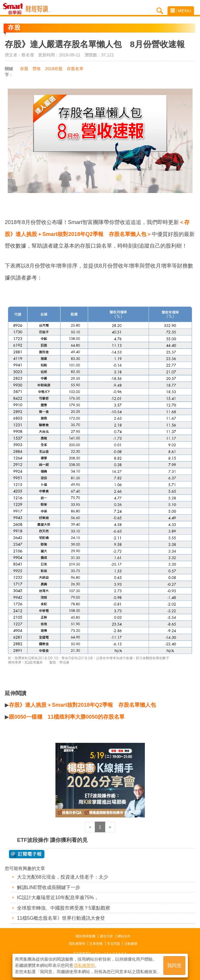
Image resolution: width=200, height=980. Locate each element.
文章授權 (96, 944)
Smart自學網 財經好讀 (38, 9)
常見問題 (114, 944)
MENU (181, 11)
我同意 (174, 966)
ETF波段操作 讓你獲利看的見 (52, 840)
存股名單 (75, 69)
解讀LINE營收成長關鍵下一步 (49, 887)
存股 (24, 69)
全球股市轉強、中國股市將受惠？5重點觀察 (64, 908)
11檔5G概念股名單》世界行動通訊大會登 (61, 918)
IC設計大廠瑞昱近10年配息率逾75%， (58, 898)
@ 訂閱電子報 (27, 854)
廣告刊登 (106, 936)
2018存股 (54, 69)
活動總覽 (131, 944)
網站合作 (124, 936)
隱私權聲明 (77, 944)
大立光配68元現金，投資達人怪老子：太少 (63, 877)
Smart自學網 (14, 9)
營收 (37, 69)
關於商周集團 (86, 936)
